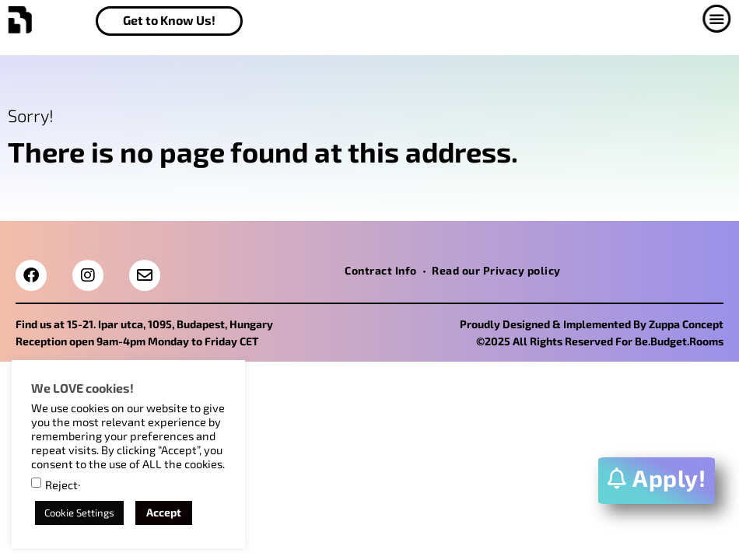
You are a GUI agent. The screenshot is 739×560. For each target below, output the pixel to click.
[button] (714, 19)
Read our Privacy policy (496, 270)
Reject (61, 485)
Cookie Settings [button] (79, 513)
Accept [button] (164, 512)
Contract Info (381, 270)
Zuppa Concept (686, 324)
